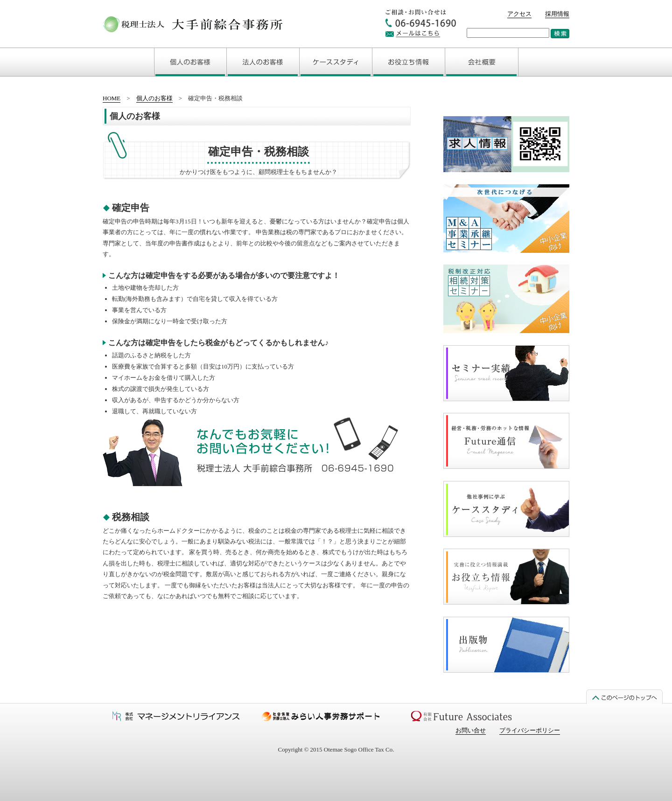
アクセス (519, 14)
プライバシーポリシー (530, 730)
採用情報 (557, 14)
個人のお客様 (154, 98)
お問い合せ (471, 730)
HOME (112, 98)
